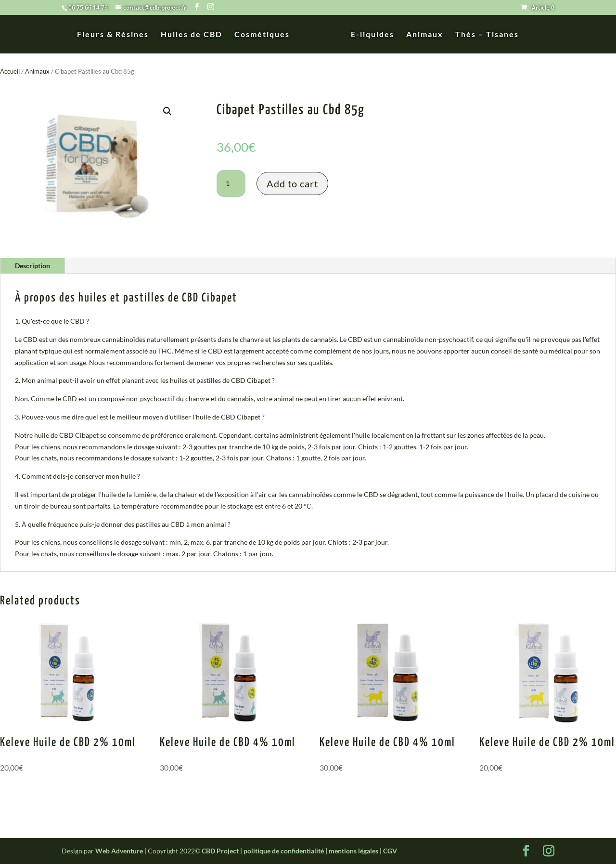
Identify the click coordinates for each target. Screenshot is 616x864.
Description (32, 266)
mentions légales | (356, 851)
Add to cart (292, 183)
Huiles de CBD (195, 35)
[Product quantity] (231, 183)
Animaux (421, 35)
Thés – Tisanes (484, 35)
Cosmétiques (265, 35)
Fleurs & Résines (116, 35)
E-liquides (369, 35)
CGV (390, 851)
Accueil (10, 71)
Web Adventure (119, 851)
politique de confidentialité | (286, 851)
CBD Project (220, 851)
